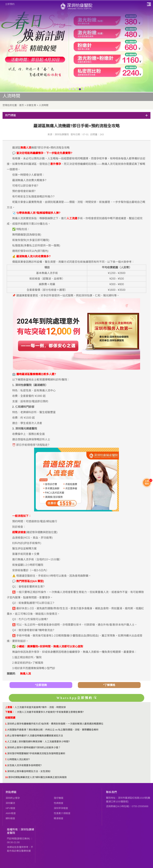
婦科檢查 (10, 818)
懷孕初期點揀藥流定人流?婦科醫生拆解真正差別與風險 (37, 777)
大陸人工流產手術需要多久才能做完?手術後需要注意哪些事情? (50, 712)
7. (6, 759)
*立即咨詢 (41, 685)
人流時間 (44, 105)
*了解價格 (109, 685)
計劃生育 (31, 105)
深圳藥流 (10, 803)
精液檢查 (59, 818)
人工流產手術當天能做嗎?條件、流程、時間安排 (40, 707)
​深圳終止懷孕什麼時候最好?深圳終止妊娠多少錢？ (34, 747)
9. (6, 771)
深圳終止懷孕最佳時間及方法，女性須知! (29, 771)
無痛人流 (25, 674)
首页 (22, 105)
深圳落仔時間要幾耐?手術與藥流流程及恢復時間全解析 (36, 753)
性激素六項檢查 (62, 813)
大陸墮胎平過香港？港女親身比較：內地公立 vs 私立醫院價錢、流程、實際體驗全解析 (53, 730)
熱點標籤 (11, 792)
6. (6, 753)
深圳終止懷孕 (13, 798)
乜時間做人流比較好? (18, 759)
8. (6, 765)
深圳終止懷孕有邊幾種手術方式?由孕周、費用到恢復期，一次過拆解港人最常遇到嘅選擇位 (55, 724)
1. (6, 724)
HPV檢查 (10, 808)
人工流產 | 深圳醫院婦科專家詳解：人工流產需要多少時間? (38, 742)
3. (6, 736)
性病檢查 (59, 803)
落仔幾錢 (59, 798)
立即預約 (10, 4)
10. (7, 777)
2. (6, 730)
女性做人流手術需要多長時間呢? (24, 765)
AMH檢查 (11, 813)
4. (6, 742)
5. (6, 747)
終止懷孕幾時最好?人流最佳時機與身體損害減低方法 (35, 736)
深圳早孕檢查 (61, 808)
